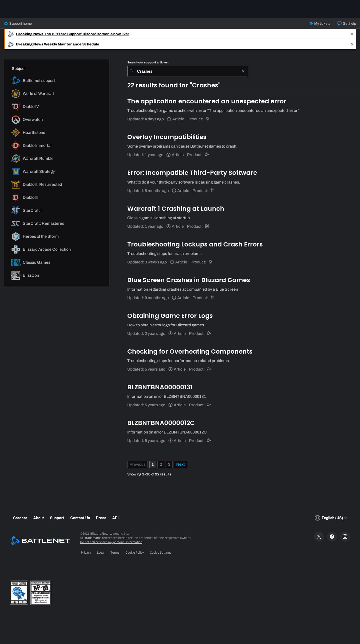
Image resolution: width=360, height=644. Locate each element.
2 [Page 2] (161, 464)
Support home (18, 23)
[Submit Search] (131, 71)
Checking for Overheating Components (190, 351)
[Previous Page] (137, 464)
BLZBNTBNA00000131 (160, 387)
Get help (347, 23)
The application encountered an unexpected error (207, 101)
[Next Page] (180, 464)
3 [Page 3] (169, 464)
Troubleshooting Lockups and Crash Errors (195, 244)
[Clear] (243, 71)
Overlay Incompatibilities (167, 137)
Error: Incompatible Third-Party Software (192, 173)
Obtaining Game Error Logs (170, 316)
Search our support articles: (148, 62)
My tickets (319, 23)
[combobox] (187, 71)
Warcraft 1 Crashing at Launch (176, 209)
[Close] (352, 34)
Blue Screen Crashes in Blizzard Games (189, 280)
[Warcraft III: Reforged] (207, 226)
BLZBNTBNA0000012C (161, 423)
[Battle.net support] (208, 119)
